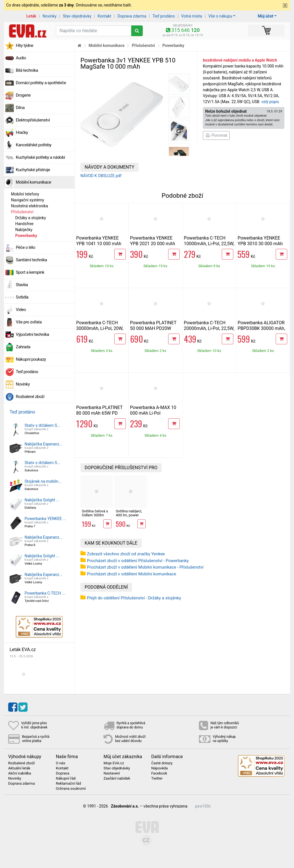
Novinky (50, 16)
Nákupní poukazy (31, 359)
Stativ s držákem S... (42, 425)
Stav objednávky (77, 16)
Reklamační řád (68, 784)
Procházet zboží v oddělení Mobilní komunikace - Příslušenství (145, 567)
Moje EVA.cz (114, 763)
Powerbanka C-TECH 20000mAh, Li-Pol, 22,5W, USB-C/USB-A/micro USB (209, 328)
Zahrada (23, 347)
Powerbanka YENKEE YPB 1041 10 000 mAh (99, 241)
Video (21, 310)
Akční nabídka (20, 773)
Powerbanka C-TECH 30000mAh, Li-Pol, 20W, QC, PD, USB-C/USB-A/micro (100, 331)
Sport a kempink (30, 272)
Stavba (22, 285)
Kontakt (104, 16)
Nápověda (159, 768)
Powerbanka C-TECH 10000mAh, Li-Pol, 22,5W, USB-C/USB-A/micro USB (209, 244)
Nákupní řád (66, 778)
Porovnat (216, 135)
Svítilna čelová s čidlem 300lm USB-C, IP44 (95, 515)
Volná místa (192, 16)
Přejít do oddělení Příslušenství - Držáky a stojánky (134, 598)
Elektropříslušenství (33, 120)
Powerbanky (26, 236)
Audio (21, 58)
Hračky (22, 132)
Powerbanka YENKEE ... (45, 519)
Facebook (159, 773)
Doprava (63, 773)
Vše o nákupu (220, 16)
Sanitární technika (31, 260)
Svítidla (22, 297)
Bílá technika (27, 70)
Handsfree (24, 224)
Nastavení (112, 773)
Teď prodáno (164, 16)
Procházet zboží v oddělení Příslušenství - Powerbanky (138, 561)
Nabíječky (24, 230)
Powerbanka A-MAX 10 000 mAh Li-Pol (153, 410)
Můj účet (266, 16)
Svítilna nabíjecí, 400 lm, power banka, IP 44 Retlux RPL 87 (129, 517)
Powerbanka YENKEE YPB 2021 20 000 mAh (153, 241)
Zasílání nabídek (117, 778)
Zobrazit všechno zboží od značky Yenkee (126, 554)
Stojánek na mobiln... (43, 481)
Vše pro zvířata (29, 322)
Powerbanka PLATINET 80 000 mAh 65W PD (99, 410)
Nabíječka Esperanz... (43, 444)
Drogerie (23, 95)
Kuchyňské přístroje (33, 170)
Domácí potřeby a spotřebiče (41, 83)
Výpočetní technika (32, 334)
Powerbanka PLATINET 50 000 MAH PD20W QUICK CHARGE (153, 328)
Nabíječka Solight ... (42, 500)
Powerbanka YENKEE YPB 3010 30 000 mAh (260, 241)
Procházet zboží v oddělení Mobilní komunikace (131, 574)
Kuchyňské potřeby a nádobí (40, 157)
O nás (61, 763)
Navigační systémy (28, 200)
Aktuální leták (19, 768)
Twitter (157, 778)
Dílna (20, 108)
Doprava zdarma (132, 16)
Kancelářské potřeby (34, 145)
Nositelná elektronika (29, 206)
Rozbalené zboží (30, 397)
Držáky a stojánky (31, 218)
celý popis (270, 102)
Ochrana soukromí (71, 789)
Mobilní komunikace (33, 182)
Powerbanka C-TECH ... (45, 593)
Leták (31, 16)
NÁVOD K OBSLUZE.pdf (101, 176)
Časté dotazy (162, 763)
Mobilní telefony (25, 194)
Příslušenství (22, 212)
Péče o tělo (26, 247)
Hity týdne (25, 45)
